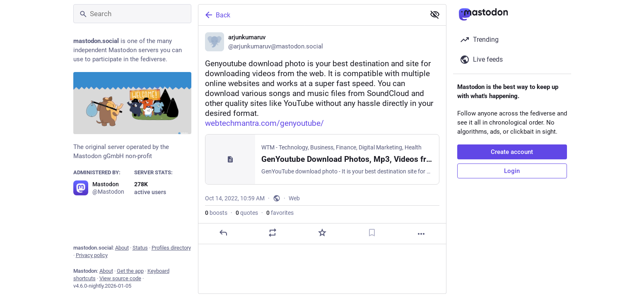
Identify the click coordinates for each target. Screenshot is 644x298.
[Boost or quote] (273, 233)
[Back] (311, 15)
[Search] (132, 14)
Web (294, 198)
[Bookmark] (371, 233)
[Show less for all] (435, 14)
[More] (421, 234)
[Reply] (223, 233)
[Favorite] (322, 233)
